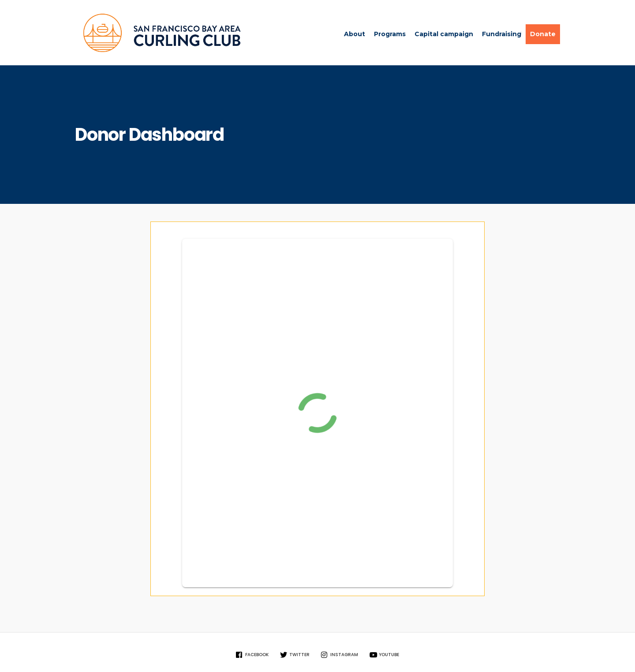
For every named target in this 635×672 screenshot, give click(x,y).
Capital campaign (444, 34)
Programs (390, 34)
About (355, 34)
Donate (543, 34)
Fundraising (502, 34)
